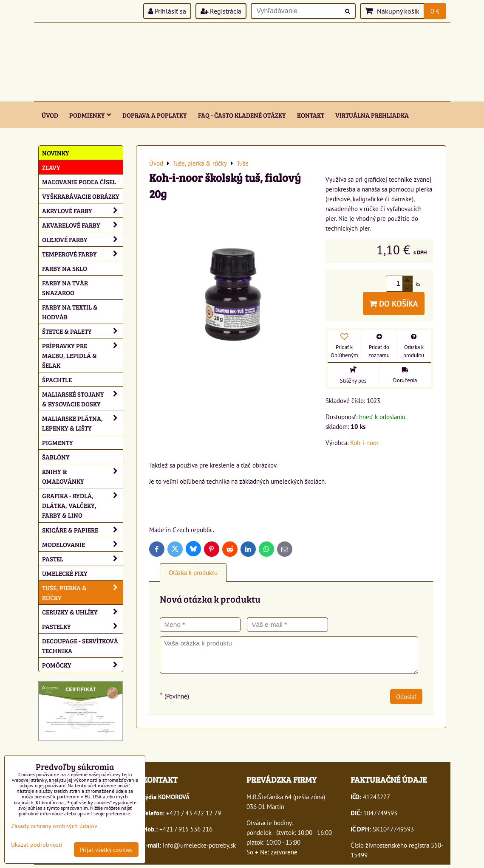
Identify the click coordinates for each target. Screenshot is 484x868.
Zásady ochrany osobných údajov (54, 826)
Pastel (82, 559)
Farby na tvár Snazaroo (65, 287)
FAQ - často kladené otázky (242, 115)
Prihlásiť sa (167, 11)
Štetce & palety (82, 331)
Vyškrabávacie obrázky (81, 196)
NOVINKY (56, 153)
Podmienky (90, 115)
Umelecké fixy (65, 573)
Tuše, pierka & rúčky (82, 592)
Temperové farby (82, 254)
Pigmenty (58, 442)
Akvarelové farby (82, 225)
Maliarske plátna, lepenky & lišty (82, 423)
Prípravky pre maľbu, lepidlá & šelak (82, 355)
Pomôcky (82, 665)
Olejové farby (82, 239)
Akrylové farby (82, 210)
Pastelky (82, 626)
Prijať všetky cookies (106, 850)
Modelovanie (82, 544)
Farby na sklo (65, 268)
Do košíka (394, 303)
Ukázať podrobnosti (37, 845)
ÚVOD (50, 115)
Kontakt (311, 115)
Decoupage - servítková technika (80, 645)
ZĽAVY (51, 167)
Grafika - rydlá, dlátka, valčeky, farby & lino (82, 505)
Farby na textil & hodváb (70, 312)
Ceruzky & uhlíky (82, 612)
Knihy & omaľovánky (82, 476)
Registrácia (221, 11)
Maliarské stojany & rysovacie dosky (82, 399)
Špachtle (57, 379)
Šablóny (56, 457)
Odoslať (406, 696)
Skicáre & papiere (82, 530)
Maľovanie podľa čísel (79, 182)
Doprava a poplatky (155, 115)
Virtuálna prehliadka (372, 115)
